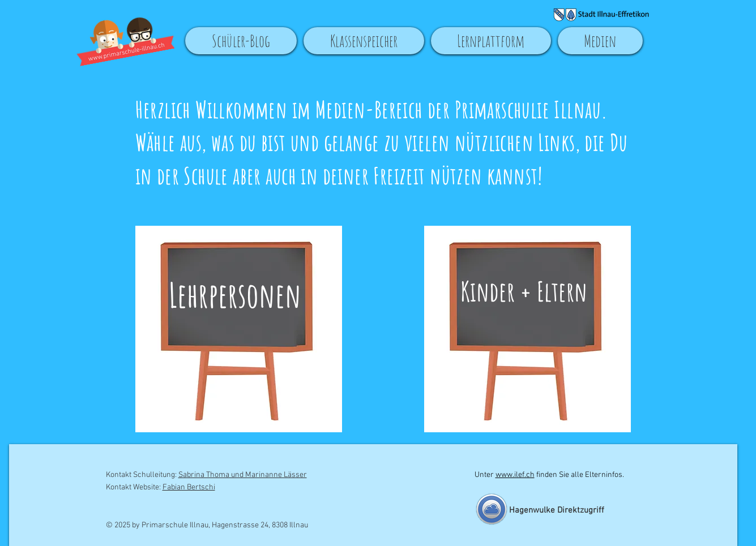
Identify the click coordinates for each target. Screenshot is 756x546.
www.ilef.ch (515, 475)
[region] (243, 334)
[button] (364, 41)
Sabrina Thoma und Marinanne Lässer (243, 475)
